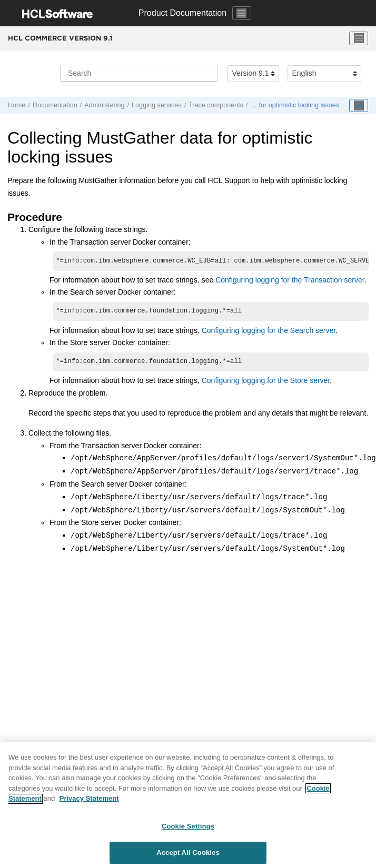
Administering (104, 105)
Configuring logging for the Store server (266, 383)
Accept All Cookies (188, 856)
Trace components (216, 105)
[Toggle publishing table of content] (359, 106)
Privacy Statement (89, 801)
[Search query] (139, 73)
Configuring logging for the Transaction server (290, 281)
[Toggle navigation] (242, 13)
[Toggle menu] (359, 38)
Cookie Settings (188, 829)
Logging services (157, 105)
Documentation (55, 105)
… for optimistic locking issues (295, 105)
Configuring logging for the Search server (269, 332)
